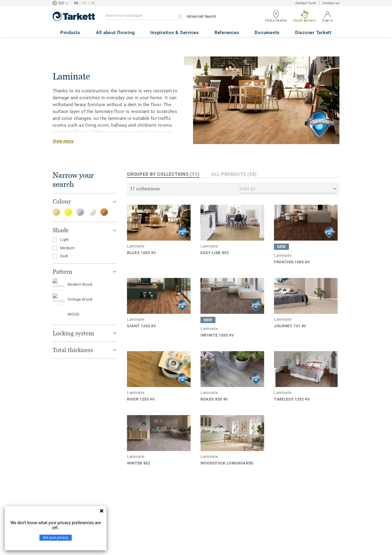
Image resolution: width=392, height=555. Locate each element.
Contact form (306, 3)
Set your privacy (56, 538)
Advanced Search (202, 16)
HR (93, 3)
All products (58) (234, 174)
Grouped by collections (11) (163, 174)
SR (84, 3)
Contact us (331, 3)
